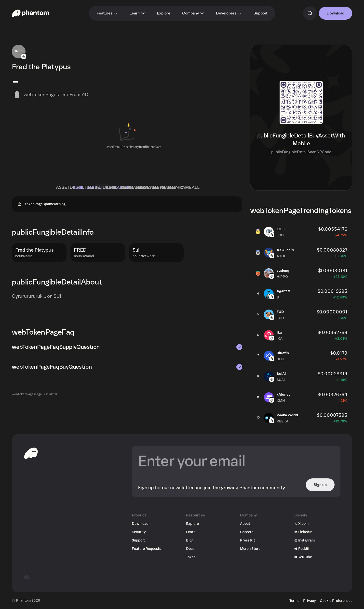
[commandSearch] (310, 13)
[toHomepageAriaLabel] (31, 453)
